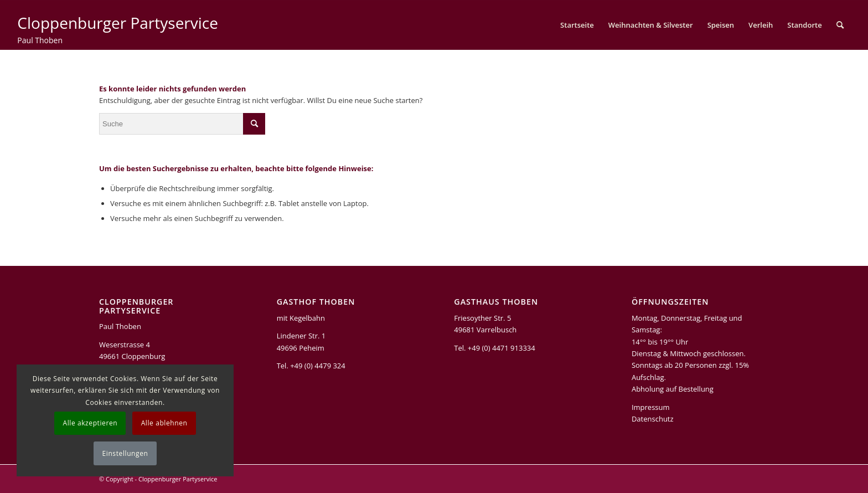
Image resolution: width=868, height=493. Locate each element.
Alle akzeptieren (90, 423)
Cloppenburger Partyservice (178, 479)
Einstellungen (125, 453)
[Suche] (840, 25)
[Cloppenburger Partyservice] (118, 34)
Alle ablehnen (164, 423)
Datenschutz (653, 419)
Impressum (651, 407)
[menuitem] (577, 25)
